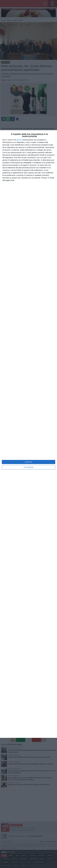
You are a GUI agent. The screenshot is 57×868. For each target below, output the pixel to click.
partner (19, 140)
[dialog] (28, 434)
